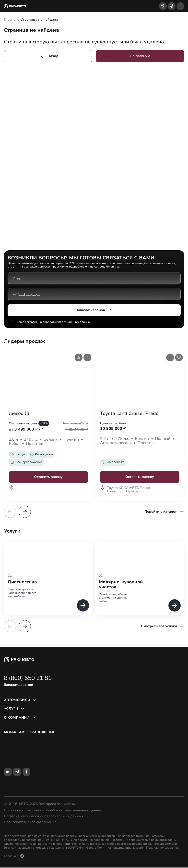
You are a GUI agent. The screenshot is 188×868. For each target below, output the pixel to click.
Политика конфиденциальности (120, 848)
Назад (49, 56)
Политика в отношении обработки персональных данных (53, 811)
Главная (11, 19)
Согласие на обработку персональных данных (44, 817)
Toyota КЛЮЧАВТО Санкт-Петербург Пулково (126, 492)
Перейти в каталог (164, 512)
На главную (140, 56)
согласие (31, 322)
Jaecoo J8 (19, 414)
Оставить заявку (48, 477)
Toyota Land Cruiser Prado (131, 414)
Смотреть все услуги (163, 627)
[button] (25, 512)
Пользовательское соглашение (30, 823)
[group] (48, 579)
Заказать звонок (94, 310)
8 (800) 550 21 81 (28, 678)
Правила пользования (162, 848)
